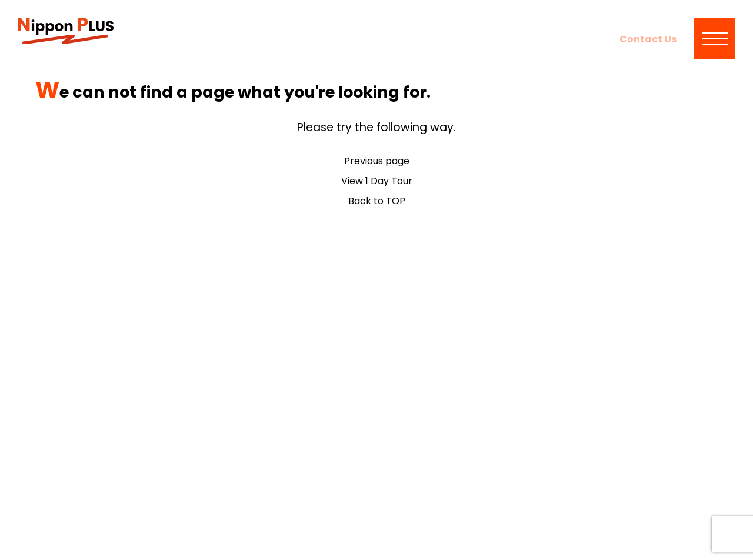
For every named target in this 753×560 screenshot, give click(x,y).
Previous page (377, 161)
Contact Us (648, 39)
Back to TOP (377, 201)
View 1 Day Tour (377, 181)
